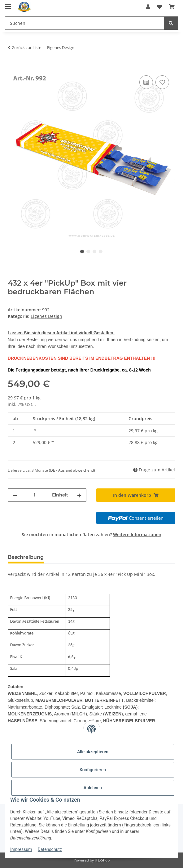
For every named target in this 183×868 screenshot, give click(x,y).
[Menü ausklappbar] (8, 4)
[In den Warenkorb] (13, 67)
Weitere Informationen (137, 534)
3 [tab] (94, 251)
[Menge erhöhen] (79, 495)
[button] (148, 7)
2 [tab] (88, 251)
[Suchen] (85, 23)
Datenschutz (50, 849)
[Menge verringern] (15, 495)
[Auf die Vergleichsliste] (146, 82)
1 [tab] (82, 251)
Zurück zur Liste (27, 47)
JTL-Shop (102, 860)
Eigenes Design (46, 316)
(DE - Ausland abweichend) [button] (72, 470)
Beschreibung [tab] (26, 557)
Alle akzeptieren (93, 752)
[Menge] (35, 495)
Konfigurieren (93, 770)
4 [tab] (101, 251)
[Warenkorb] (172, 7)
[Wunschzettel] (159, 7)
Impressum (21, 849)
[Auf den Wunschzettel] (162, 82)
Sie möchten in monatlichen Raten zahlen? (91, 534)
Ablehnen (93, 788)
